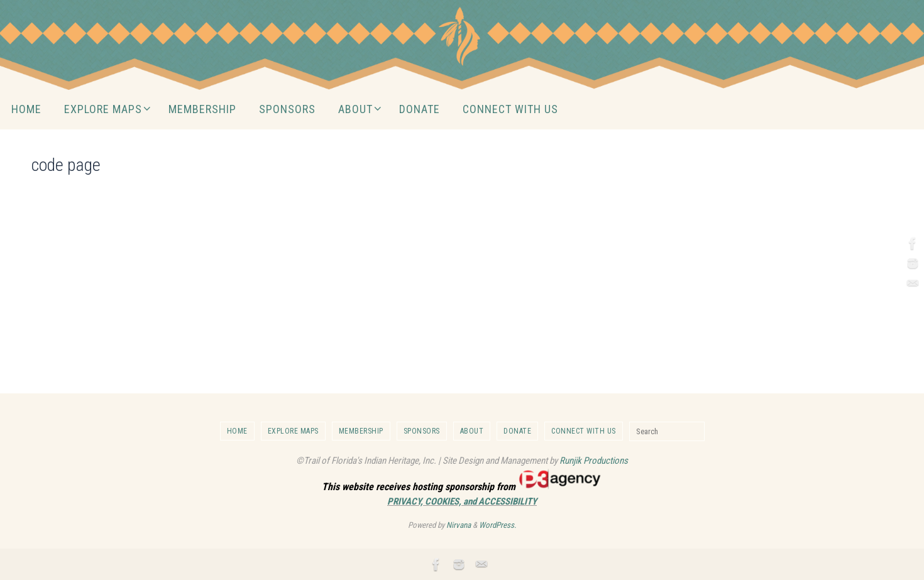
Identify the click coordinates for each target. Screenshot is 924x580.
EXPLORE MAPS (293, 431)
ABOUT (472, 431)
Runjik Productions (594, 461)
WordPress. (498, 525)
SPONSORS (422, 431)
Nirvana (459, 525)
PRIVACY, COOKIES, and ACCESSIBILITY (462, 501)
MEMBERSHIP (361, 431)
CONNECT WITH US (584, 431)
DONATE (517, 431)
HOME (237, 431)
